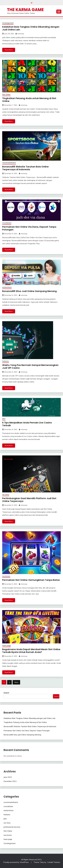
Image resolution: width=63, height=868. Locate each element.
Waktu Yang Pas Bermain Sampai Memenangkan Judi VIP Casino (30, 366)
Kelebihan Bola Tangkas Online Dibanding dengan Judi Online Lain (31, 28)
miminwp (21, 34)
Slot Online (6, 94)
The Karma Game (25, 10)
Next (16, 682)
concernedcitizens (9, 163)
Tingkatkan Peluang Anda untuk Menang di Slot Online (29, 100)
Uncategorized (8, 23)
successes (6, 576)
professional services (12, 827)
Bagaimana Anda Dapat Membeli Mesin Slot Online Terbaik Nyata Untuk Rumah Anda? (31, 651)
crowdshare (7, 223)
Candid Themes (54, 862)
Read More (9, 50)
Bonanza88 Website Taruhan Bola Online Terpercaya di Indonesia (25, 168)
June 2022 (8, 777)
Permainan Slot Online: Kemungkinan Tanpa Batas (31, 580)
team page (6, 645)
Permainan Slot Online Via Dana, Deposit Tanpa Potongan (29, 228)
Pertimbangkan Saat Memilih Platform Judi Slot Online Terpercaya (29, 500)
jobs (4, 419)
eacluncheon (7, 287)
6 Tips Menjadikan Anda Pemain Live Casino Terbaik (27, 424)
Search (6, 693)
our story (6, 494)
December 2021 (10, 781)
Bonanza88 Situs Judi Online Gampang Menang (29, 291)
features (6, 361)
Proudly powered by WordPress (16, 862)
